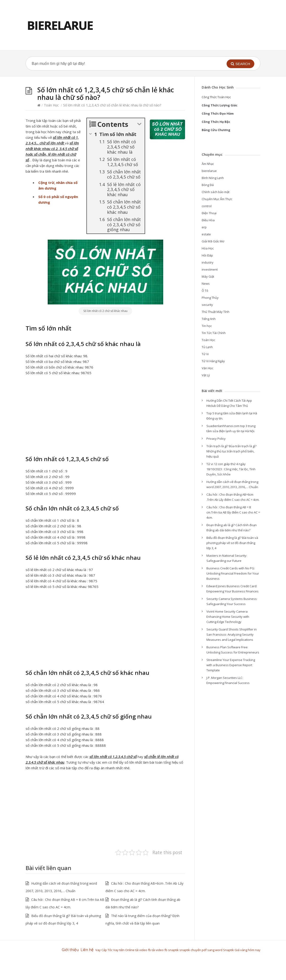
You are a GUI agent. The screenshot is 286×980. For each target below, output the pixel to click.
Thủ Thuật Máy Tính (216, 312)
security (207, 305)
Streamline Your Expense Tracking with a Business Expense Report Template (231, 665)
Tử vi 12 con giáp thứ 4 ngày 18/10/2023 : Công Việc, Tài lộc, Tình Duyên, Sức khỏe (231, 469)
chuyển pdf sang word (207, 950)
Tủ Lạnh (207, 347)
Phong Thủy (210, 298)
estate (206, 234)
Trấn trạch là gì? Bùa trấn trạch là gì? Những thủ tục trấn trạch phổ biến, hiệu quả (231, 451)
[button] (240, 64)
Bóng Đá (208, 185)
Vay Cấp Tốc (104, 950)
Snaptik (229, 950)
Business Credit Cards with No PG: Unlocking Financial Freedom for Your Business (233, 573)
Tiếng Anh (209, 319)
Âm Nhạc (208, 164)
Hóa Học (208, 248)
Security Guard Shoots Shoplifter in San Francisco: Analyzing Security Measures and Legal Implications (232, 634)
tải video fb (143, 950)
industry (208, 262)
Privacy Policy (216, 439)
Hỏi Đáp (207, 255)
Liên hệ (88, 950)
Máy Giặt (208, 276)
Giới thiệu (70, 950)
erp (204, 227)
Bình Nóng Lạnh (213, 178)
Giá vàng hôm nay (247, 950)
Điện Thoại (209, 213)
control (207, 206)
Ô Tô (205, 291)
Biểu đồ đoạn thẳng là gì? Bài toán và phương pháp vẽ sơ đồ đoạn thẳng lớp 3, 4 (232, 543)
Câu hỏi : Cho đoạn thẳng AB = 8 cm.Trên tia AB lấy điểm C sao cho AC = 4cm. (233, 512)
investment (210, 269)
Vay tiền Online (124, 950)
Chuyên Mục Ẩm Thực (217, 199)
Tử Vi (205, 354)
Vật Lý (206, 375)
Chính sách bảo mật (216, 192)
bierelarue (209, 171)
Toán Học (51, 105)
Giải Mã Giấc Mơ (213, 241)
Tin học (207, 326)
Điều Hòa (208, 220)
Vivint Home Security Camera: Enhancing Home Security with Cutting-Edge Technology (228, 617)
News (206, 284)
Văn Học (207, 368)
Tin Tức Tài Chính (214, 333)
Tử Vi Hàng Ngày (213, 361)
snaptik (173, 950)
